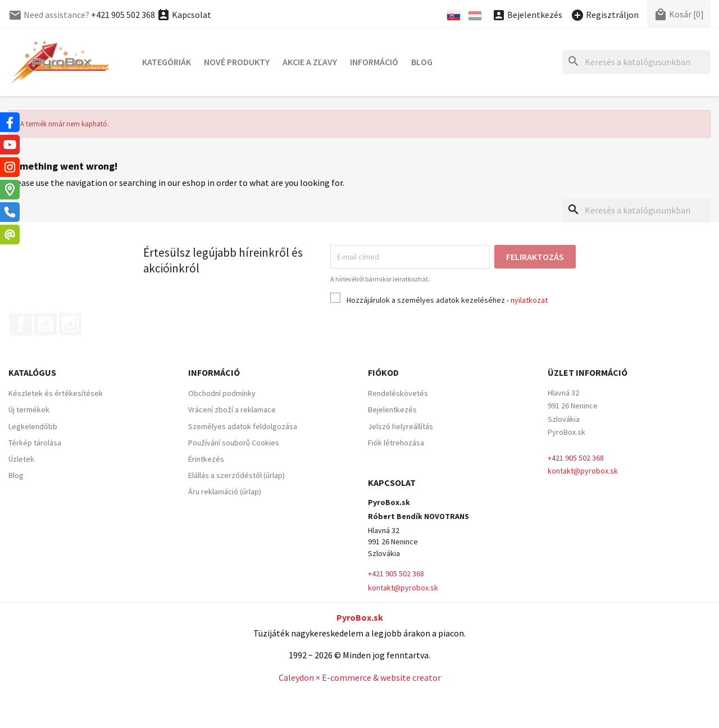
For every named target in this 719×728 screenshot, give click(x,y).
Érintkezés (206, 459)
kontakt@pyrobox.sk (583, 471)
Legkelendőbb (33, 426)
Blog (422, 62)
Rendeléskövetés (398, 393)
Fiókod (383, 372)
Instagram (70, 324)
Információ (374, 62)
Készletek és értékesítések (56, 393)
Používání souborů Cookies (234, 443)
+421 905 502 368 (123, 15)
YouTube (45, 324)
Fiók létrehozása (396, 443)
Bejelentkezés (392, 410)
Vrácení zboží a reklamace (232, 410)
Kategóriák (167, 62)
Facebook (21, 324)
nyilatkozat (529, 300)
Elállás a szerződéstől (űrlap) (236, 475)
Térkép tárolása (35, 443)
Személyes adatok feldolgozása (243, 426)
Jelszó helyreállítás (401, 426)
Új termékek (29, 410)
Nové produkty (237, 62)
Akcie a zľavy (310, 62)
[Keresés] (636, 62)
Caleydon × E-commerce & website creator (360, 677)
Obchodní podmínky (222, 393)
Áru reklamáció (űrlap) (225, 492)
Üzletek (21, 459)
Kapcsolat (184, 15)
